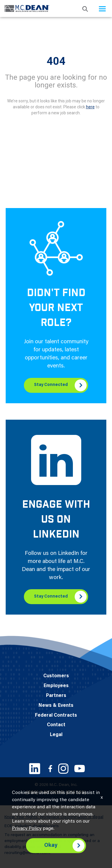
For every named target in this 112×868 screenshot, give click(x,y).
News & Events (56, 706)
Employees (56, 686)
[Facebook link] (50, 768)
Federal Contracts (56, 715)
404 (56, 61)
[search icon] (85, 9)
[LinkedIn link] (35, 769)
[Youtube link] (80, 768)
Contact (56, 725)
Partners (56, 696)
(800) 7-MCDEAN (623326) (56, 793)
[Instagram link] (63, 769)
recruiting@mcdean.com (27, 853)
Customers (56, 676)
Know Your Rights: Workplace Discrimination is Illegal (54, 817)
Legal (56, 735)
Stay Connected (51, 385)
